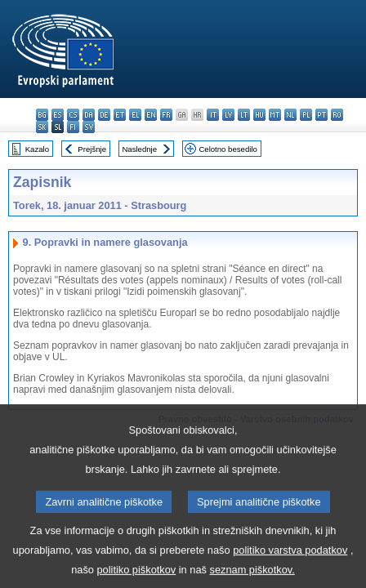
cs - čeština (73, 115)
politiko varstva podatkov (290, 566)
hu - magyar (259, 115)
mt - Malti (275, 115)
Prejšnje (92, 149)
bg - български (42, 115)
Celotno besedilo (228, 149)
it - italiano (213, 115)
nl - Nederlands (290, 115)
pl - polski (306, 115)
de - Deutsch (104, 115)
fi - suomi (73, 127)
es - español (58, 115)
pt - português (321, 115)
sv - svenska (89, 127)
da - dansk (89, 115)
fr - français (166, 115)
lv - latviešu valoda (228, 115)
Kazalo (37, 149)
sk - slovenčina (42, 127)
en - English (151, 115)
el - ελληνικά (135, 115)
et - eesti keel (120, 115)
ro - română (337, 115)
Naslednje (139, 149)
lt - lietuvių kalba (244, 115)
